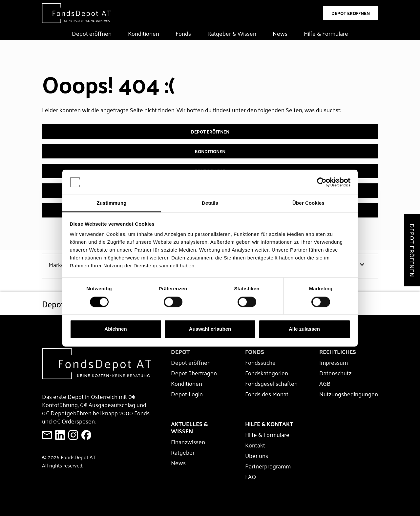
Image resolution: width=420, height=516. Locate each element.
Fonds (183, 33)
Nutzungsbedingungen (349, 394)
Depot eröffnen (92, 33)
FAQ (251, 476)
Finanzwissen (188, 442)
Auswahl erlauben (210, 329)
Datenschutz (335, 373)
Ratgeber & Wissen (232, 33)
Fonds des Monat (267, 394)
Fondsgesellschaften (271, 383)
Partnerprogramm (268, 466)
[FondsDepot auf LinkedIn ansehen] (60, 435)
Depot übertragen (194, 373)
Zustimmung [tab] (112, 203)
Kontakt (255, 445)
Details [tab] (210, 203)
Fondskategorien (267, 373)
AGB (325, 383)
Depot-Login (187, 394)
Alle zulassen (304, 329)
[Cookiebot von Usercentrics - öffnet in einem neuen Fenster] (322, 182)
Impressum (334, 362)
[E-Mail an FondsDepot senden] (47, 435)
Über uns (257, 455)
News (280, 33)
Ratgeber (183, 452)
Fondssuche (260, 362)
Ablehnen (115, 329)
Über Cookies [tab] (308, 203)
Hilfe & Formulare (326, 33)
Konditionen (144, 33)
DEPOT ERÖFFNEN (351, 13)
